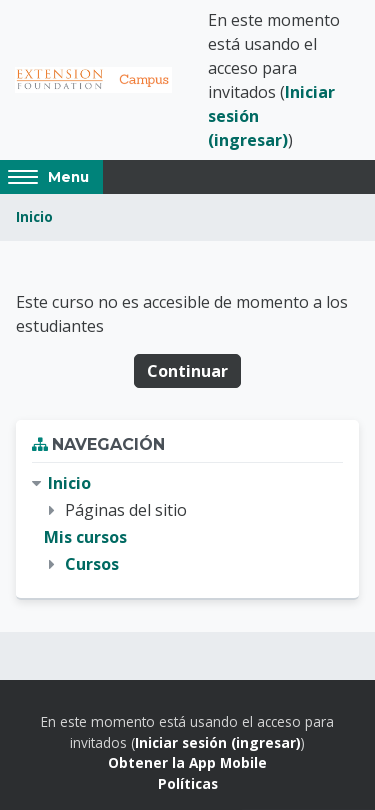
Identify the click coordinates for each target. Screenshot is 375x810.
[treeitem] (187, 524)
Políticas (188, 783)
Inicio (34, 216)
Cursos (92, 564)
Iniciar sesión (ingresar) (218, 742)
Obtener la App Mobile (187, 762)
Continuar (187, 371)
